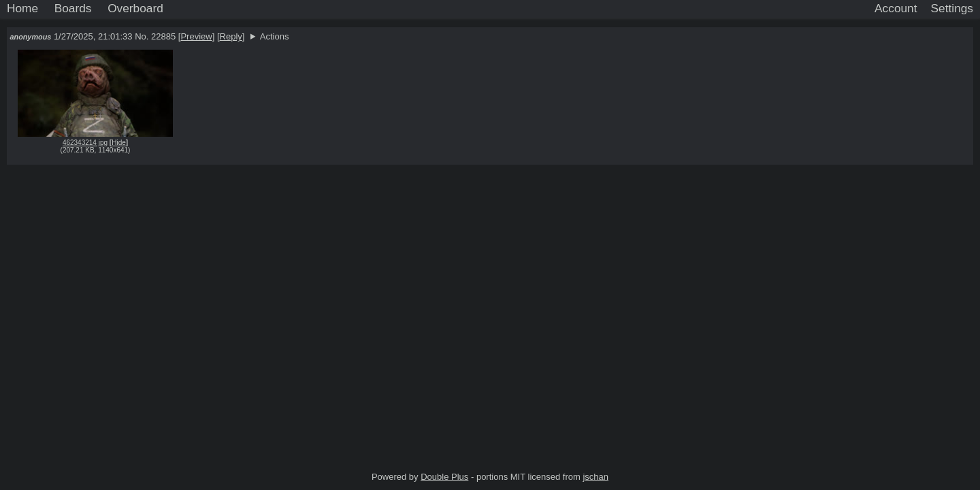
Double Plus (444, 477)
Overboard (135, 8)
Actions (275, 36)
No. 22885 (157, 36)
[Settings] (952, 9)
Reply (231, 36)
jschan (595, 477)
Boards (73, 8)
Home (22, 8)
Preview (196, 36)
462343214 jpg (85, 143)
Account (896, 8)
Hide (119, 143)
